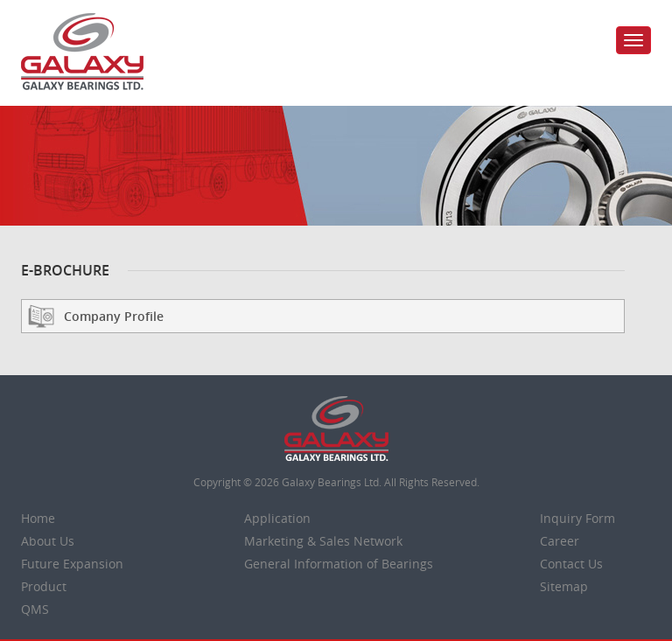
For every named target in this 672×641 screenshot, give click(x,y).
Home (38, 518)
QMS (35, 609)
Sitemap (564, 586)
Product (44, 586)
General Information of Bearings (339, 564)
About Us (48, 541)
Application (277, 518)
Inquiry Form (577, 518)
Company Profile (114, 316)
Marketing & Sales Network (323, 541)
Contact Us (571, 564)
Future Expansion (72, 564)
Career (560, 541)
